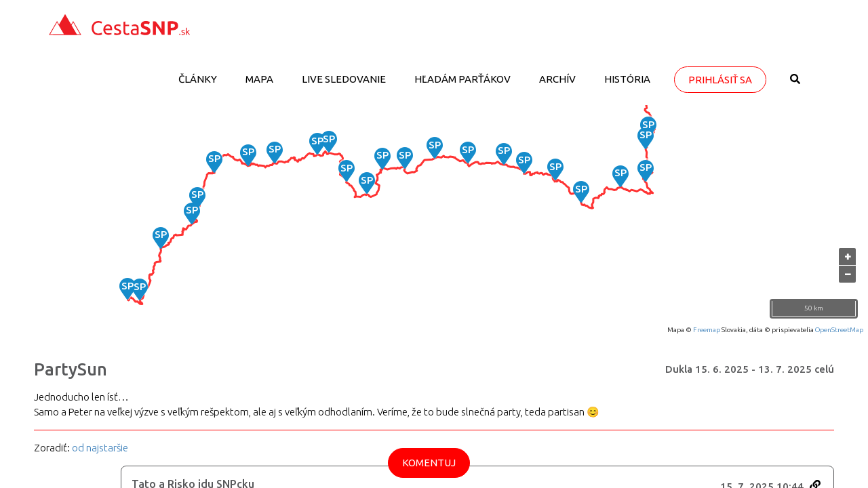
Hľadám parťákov (462, 79)
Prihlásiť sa (720, 80)
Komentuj (429, 463)
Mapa (259, 79)
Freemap (707, 330)
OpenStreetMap (839, 330)
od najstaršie (100, 448)
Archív (557, 79)
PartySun (71, 369)
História (627, 79)
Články (198, 79)
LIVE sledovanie (344, 79)
